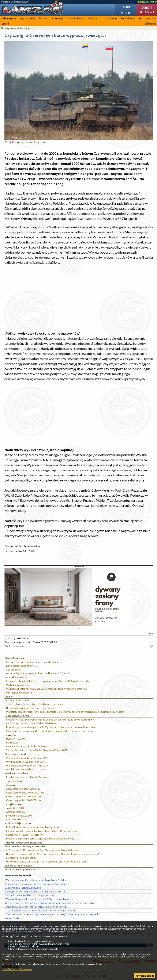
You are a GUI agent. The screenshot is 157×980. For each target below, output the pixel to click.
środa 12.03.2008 (15, 808)
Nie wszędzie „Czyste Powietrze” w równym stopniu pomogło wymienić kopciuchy (50, 903)
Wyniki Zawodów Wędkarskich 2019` (26, 762)
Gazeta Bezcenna (14, 658)
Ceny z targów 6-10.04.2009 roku (23, 789)
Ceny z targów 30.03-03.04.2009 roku (25, 793)
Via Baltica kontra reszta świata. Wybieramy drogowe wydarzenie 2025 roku (47, 689)
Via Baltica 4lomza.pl (16, 677)
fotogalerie (109, 18)
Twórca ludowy (14, 781)
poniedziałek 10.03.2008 (19, 816)
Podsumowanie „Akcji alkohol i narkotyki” (28, 746)
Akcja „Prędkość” (14, 918)
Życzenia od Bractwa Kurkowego (23, 888)
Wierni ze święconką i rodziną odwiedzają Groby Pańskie (36, 880)
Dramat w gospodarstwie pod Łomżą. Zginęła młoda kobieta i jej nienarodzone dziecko (52, 727)
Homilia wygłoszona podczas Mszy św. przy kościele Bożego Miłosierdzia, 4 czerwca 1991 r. (54, 854)
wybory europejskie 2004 (19, 866)
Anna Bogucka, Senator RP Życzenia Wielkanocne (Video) (37, 907)
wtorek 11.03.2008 (16, 812)
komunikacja (76, 18)
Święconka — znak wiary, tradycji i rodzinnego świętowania (37, 884)
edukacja (58, 18)
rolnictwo (10, 785)
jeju (140, 18)
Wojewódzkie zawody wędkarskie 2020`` (28, 758)
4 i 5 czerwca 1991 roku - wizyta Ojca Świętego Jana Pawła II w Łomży (42, 850)
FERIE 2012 (12, 743)
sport (5, 24)
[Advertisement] (79, 298)
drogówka (10, 735)
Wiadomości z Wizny (16, 773)
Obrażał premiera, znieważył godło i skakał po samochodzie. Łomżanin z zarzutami (50, 731)
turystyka (127, 18)
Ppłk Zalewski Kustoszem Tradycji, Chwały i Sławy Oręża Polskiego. (42, 831)
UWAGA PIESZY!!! (16, 739)
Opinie (9, 697)
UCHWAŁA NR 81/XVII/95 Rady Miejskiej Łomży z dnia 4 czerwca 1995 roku (46, 862)
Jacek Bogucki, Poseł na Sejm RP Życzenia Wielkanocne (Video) (40, 910)
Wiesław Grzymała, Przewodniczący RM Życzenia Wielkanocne (39, 899)
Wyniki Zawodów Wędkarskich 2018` (26, 769)
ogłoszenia (28, 18)
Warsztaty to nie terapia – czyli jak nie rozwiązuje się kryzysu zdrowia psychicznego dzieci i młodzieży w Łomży (65, 712)
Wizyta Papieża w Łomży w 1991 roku (25, 846)
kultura (93, 18)
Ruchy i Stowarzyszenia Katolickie (23, 843)
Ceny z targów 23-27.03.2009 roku (24, 796)
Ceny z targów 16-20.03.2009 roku (24, 800)
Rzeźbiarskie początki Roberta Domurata (28, 777)
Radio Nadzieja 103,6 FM (18, 823)
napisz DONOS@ (147, 2)
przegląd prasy (13, 804)
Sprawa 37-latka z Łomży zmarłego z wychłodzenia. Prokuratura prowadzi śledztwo (50, 720)
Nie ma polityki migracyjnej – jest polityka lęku (31, 708)
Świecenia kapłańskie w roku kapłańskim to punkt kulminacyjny (40, 839)
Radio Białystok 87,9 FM (18, 716)
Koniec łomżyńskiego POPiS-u (22, 666)
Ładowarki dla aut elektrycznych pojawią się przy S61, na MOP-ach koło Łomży (48, 681)
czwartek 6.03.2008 (16, 819)
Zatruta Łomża (14, 670)
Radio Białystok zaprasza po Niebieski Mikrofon (32, 723)
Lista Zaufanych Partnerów (17, 969)
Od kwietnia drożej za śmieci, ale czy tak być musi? (33, 662)
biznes (43, 18)
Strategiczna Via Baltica (19, 693)
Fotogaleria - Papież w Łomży (21, 858)
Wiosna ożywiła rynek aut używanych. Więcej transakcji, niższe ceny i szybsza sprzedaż (53, 914)
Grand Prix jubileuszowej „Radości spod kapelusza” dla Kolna (39, 673)
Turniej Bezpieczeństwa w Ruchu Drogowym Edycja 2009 (37, 750)
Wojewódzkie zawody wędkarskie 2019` (27, 766)
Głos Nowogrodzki (15, 754)
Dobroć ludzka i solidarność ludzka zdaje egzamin (32, 827)
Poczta (126, 13)
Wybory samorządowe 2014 (20, 869)
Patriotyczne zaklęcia (18, 700)
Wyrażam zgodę (145, 976)
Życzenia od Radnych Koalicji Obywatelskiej (29, 895)
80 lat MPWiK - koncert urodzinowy (25, 835)
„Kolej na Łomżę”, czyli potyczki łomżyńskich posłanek (35, 704)
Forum (126, 7)
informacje (9, 18)
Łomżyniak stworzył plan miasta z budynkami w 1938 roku (36, 891)
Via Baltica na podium (18, 685)
